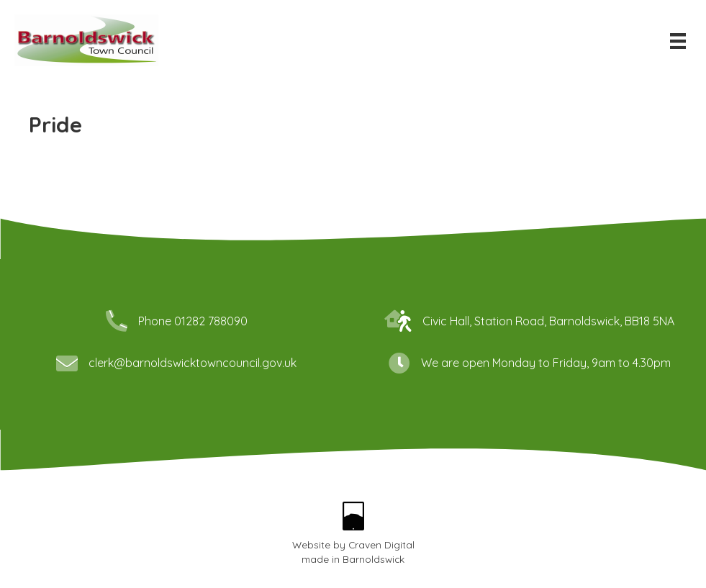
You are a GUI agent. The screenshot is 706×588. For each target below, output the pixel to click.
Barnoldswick (374, 559)
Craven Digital (381, 544)
